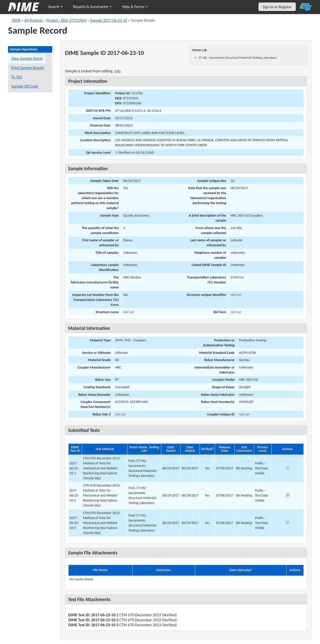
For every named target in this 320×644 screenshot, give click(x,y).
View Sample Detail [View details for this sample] (27, 59)
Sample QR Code (25, 86)
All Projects (33, 20)
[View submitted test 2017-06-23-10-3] (287, 523)
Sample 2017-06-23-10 (109, 20)
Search (55, 7)
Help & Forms (135, 7)
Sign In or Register (277, 7)
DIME (16, 20)
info (118, 71)
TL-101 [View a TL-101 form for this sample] (17, 77)
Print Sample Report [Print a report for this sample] (27, 68)
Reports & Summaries (92, 7)
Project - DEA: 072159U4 (66, 20)
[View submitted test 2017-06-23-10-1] (287, 468)
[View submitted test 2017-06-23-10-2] (287, 496)
